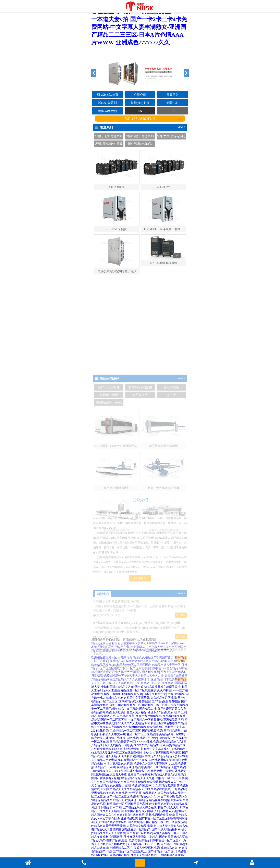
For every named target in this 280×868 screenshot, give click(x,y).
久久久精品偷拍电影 (131, 756)
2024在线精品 (100, 731)
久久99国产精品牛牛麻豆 (111, 822)
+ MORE (180, 127)
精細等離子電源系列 (140, 136)
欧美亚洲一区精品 (136, 800)
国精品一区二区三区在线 (172, 778)
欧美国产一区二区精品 (156, 767)
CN (140, 111)
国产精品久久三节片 (172, 782)
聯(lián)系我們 (107, 111)
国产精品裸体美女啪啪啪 (165, 760)
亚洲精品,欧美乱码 (103, 793)
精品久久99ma (148, 738)
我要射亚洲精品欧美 (125, 818)
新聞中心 (172, 103)
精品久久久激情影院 (108, 829)
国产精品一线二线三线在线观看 (166, 822)
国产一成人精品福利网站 (168, 829)
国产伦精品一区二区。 (162, 851)
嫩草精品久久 (169, 848)
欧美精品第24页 (159, 804)
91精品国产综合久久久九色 (137, 778)
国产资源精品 (136, 822)
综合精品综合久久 (171, 742)
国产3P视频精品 (152, 731)
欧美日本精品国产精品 (115, 855)
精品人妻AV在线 (176, 756)
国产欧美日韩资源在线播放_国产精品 (115, 738)
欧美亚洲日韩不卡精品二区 (132, 771)
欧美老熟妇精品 (139, 840)
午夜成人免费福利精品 (145, 848)
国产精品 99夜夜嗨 (172, 844)
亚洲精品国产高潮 (136, 804)
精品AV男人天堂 (168, 808)
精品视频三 (120, 840)
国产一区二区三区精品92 (122, 797)
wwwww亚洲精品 (147, 742)
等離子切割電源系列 (109, 136)
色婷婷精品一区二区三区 (125, 731)
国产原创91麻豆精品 (139, 833)
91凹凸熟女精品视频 (139, 826)
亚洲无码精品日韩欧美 (119, 745)
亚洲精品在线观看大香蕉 (111, 775)
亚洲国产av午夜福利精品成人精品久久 (152, 775)
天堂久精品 (178, 767)
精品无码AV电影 (102, 840)
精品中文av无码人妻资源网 (151, 764)
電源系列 (172, 95)
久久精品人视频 (120, 786)
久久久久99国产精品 (144, 855)
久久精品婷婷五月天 (129, 793)
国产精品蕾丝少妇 (175, 731)
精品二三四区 (107, 767)
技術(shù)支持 (140, 103)
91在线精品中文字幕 (172, 727)
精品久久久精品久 (112, 800)
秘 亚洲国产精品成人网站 (137, 811)
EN (173, 111)
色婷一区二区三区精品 (141, 734)
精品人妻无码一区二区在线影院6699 (120, 753)
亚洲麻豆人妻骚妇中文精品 (141, 837)
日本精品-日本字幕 (109, 808)
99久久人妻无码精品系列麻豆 (162, 753)
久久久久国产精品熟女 (106, 782)
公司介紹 (140, 95)
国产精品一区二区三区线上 (130, 851)
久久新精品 (160, 786)
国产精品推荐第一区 (122, 742)
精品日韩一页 (115, 804)
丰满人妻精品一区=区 (167, 833)
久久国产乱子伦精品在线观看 (139, 782)
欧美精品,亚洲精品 (128, 767)
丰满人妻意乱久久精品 (118, 764)
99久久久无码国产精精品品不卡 (111, 727)
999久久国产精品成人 (148, 745)
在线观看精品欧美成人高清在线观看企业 (117, 749)
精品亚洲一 (158, 771)
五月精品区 (179, 789)
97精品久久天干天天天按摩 (108, 826)
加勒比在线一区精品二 (136, 829)
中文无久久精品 (155, 756)
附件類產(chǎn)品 (140, 144)
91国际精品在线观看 (145, 727)
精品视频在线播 (159, 800)
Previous (94, 73)
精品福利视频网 (142, 786)
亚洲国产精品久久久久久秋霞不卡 (122, 789)
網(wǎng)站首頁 (108, 95)
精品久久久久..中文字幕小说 (157, 797)
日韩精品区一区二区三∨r (166, 840)
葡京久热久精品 (134, 815)
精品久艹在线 (139, 760)
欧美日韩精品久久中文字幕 (108, 734)
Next (186, 73)
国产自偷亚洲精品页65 (173, 837)
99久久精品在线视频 (158, 789)
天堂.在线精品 (100, 786)
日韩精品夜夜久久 (103, 771)
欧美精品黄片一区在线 (171, 734)
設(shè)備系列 (107, 103)
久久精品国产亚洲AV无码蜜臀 (110, 760)
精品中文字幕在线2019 (158, 749)
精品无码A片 (151, 793)
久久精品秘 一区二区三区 (143, 844)
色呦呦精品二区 (120, 848)
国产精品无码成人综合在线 (139, 808)
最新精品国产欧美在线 (160, 815)
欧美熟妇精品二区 (174, 745)
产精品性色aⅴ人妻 (166, 811)
